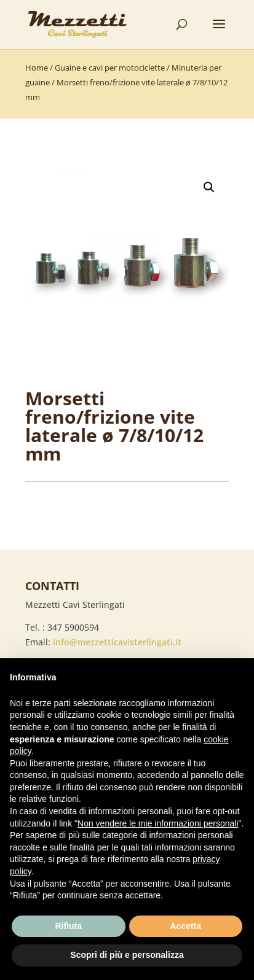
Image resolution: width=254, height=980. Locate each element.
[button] (209, 187)
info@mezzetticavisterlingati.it (117, 642)
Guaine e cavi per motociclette (110, 68)
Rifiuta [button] (68, 926)
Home (37, 68)
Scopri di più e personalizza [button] (127, 955)
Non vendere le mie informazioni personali (158, 823)
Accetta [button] (185, 926)
